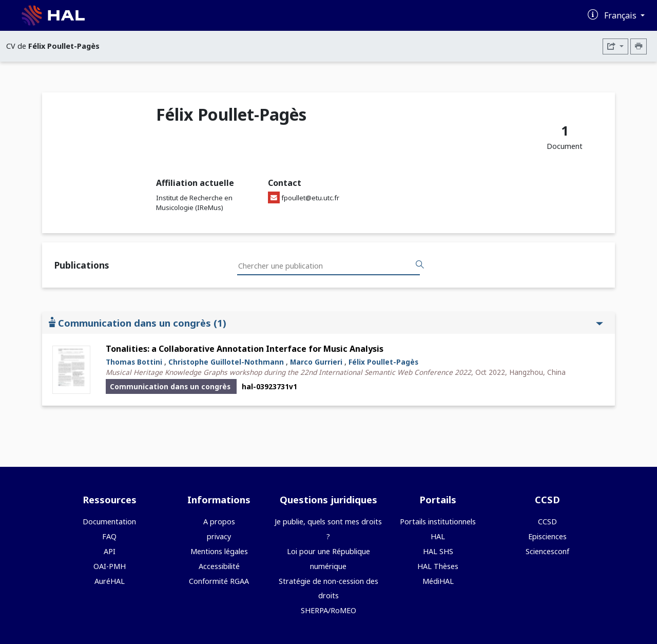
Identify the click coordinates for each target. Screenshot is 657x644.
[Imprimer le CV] (639, 46)
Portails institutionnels (438, 522)
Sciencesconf (547, 551)
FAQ (109, 536)
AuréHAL (110, 581)
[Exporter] (615, 46)
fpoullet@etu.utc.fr (310, 198)
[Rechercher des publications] (420, 265)
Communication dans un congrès (326, 323)
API (110, 551)
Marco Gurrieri (316, 362)
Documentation (109, 522)
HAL (438, 536)
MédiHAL (438, 581)
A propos (219, 522)
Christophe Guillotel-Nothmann (226, 362)
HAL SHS (438, 551)
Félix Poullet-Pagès (383, 362)
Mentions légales (219, 551)
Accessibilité (219, 566)
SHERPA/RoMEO (328, 610)
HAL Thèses (438, 566)
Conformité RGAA (219, 581)
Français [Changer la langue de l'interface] (621, 15)
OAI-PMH (110, 566)
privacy (219, 536)
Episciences (547, 536)
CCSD (547, 522)
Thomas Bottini (134, 362)
